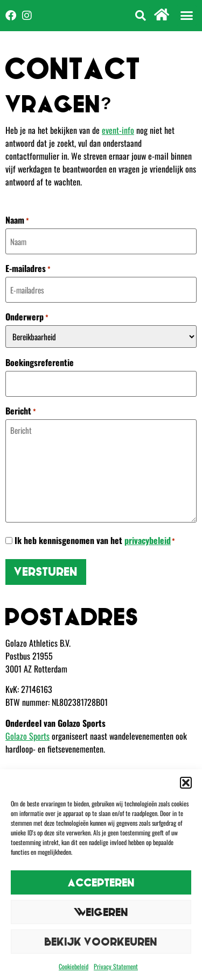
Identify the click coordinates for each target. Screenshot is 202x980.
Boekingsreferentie (40, 362)
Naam (17, 220)
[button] (186, 783)
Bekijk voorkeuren (101, 942)
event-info (118, 130)
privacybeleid (148, 540)
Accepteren (101, 882)
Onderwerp (27, 317)
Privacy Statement (116, 966)
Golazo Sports (27, 736)
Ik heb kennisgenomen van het (95, 540)
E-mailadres (28, 268)
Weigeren (101, 912)
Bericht (21, 411)
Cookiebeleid (74, 966)
